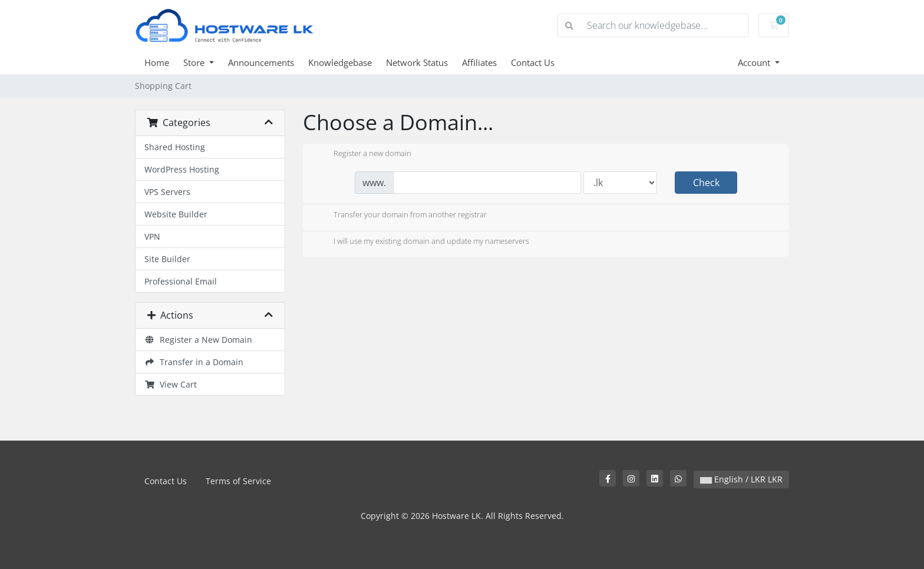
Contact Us (533, 62)
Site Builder (167, 259)
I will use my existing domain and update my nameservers (422, 242)
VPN (152, 236)
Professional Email (181, 281)
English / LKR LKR (741, 479)
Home (157, 62)
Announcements (261, 62)
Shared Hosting (175, 147)
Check (706, 183)
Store (195, 62)
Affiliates (479, 62)
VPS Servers (167, 192)
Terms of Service (238, 481)
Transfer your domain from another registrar (401, 216)
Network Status (417, 62)
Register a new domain (363, 154)
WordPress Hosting (182, 169)
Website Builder (176, 214)
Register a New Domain (198, 340)
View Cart (171, 384)
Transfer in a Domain (194, 362)
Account (755, 62)
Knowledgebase (340, 62)
